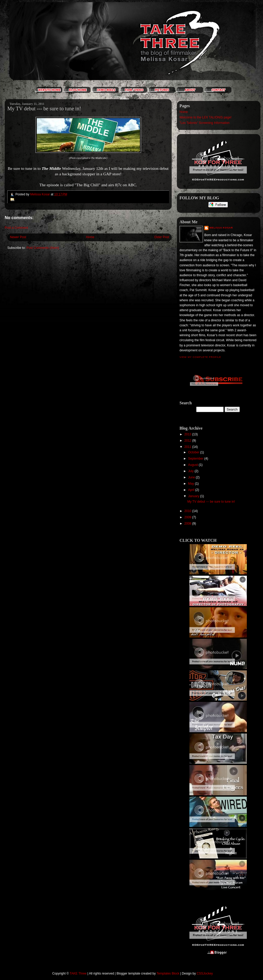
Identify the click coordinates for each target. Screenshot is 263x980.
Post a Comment (16, 228)
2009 (188, 517)
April (192, 490)
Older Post (162, 237)
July (191, 471)
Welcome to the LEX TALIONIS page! (205, 117)
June (192, 477)
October (194, 452)
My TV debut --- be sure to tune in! (211, 502)
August (193, 465)
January (194, 496)
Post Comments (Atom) (43, 248)
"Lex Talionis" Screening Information (205, 123)
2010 (188, 511)
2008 (188, 524)
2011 (188, 447)
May (192, 484)
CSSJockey (205, 973)
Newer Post (18, 237)
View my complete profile (200, 357)
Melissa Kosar (221, 228)
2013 (188, 434)
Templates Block (168, 973)
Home (90, 237)
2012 (188, 441)
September (196, 459)
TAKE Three (78, 973)
